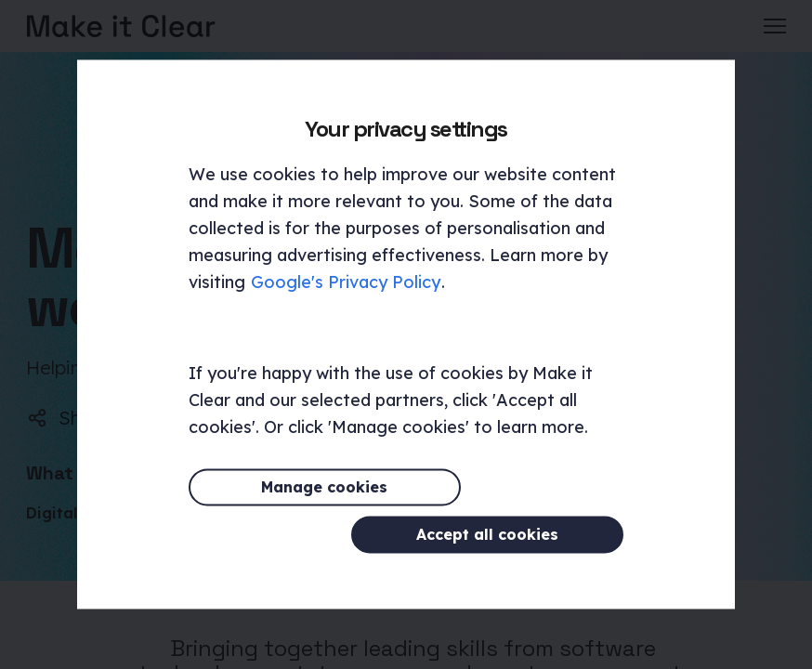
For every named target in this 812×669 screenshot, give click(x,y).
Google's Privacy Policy (346, 306)
